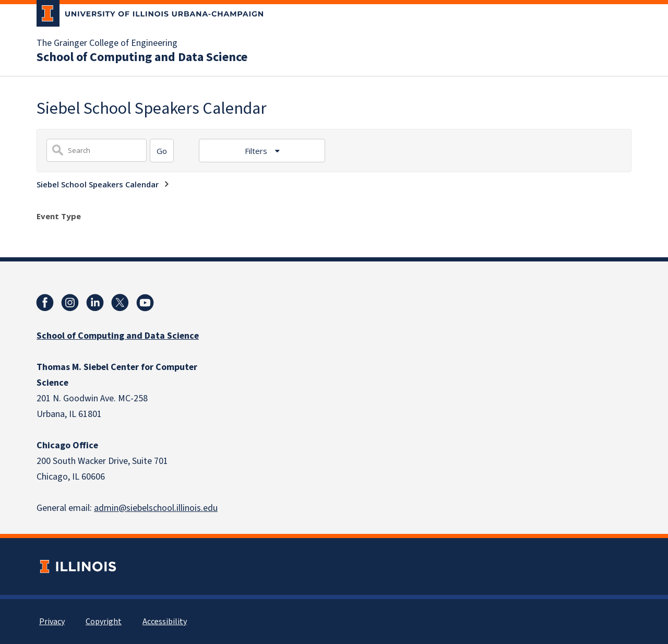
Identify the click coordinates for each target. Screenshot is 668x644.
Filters (257, 151)
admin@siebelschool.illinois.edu (156, 508)
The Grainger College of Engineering (107, 43)
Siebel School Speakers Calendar (98, 184)
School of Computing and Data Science (142, 57)
